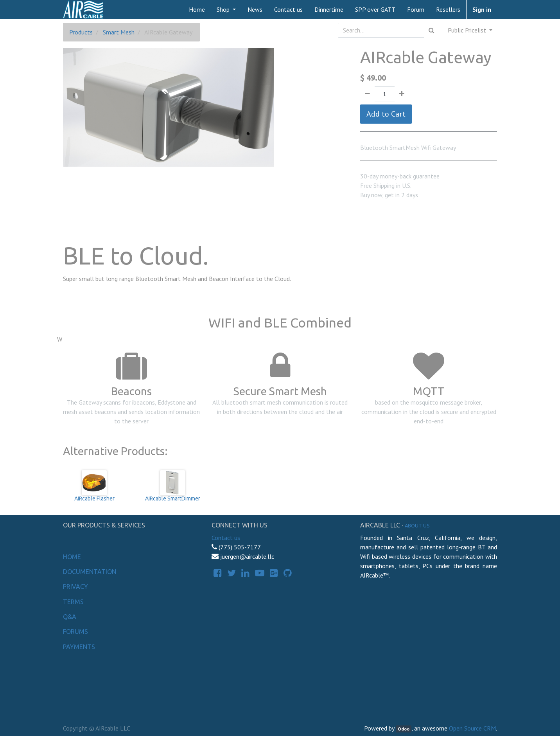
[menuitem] (197, 9)
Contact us (226, 538)
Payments (79, 647)
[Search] (432, 30)
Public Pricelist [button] (468, 30)
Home (72, 557)
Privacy (75, 587)
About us (417, 525)
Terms (73, 602)
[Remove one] (367, 94)
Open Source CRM (472, 728)
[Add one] (402, 94)
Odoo (404, 729)
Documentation (90, 572)
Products (81, 32)
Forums (75, 632)
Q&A (70, 617)
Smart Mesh (119, 32)
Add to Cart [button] (386, 114)
